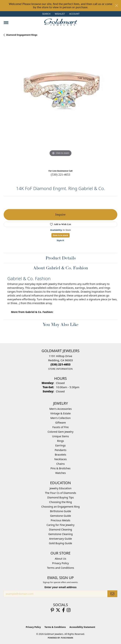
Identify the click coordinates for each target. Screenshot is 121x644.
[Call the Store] (60, 364)
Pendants (61, 450)
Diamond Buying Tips (60, 497)
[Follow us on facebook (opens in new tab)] (63, 610)
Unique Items (60, 436)
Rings (60, 441)
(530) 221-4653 (61, 175)
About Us (61, 559)
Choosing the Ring (61, 502)
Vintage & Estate (60, 413)
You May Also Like (60, 324)
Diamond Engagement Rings (22, 35)
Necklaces (60, 459)
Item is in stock (61, 235)
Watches (60, 473)
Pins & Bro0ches (60, 468)
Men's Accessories (61, 409)
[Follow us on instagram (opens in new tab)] (69, 610)
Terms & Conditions (55, 627)
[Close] (117, 6)
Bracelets (60, 455)
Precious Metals (60, 520)
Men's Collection (60, 418)
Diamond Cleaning (60, 529)
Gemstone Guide (61, 516)
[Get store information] (60, 369)
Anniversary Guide (60, 539)
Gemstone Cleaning (60, 534)
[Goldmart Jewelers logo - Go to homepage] (61, 22)
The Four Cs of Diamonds (61, 493)
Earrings (60, 445)
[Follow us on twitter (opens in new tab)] (58, 610)
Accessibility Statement (82, 627)
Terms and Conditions (60, 568)
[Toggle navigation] (6, 23)
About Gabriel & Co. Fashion (61, 268)
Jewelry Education (60, 488)
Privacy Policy (60, 563)
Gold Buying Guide (60, 543)
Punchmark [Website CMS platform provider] (67, 638)
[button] (46, 14)
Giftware (61, 423)
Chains (61, 464)
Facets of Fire (60, 427)
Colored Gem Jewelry (60, 432)
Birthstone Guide (60, 511)
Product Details (61, 258)
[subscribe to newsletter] (112, 594)
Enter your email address (60, 587)
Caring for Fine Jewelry (61, 525)
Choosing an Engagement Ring (60, 507)
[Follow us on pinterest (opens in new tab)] (52, 610)
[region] (60, 104)
